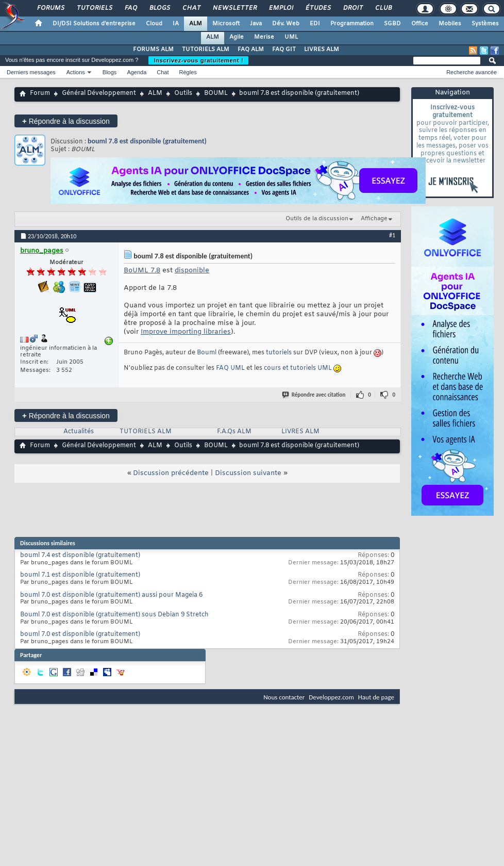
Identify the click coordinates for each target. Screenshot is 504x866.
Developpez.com (331, 697)
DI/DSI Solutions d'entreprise (94, 24)
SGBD (392, 24)
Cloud (154, 24)
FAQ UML (230, 368)
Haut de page (376, 697)
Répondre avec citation (314, 395)
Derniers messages (31, 72)
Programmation (352, 24)
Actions (76, 72)
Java (256, 24)
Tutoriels (94, 8)
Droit (352, 8)
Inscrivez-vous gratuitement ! (198, 60)
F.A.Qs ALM (234, 432)
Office (420, 24)
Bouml (207, 353)
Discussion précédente (171, 473)
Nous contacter (284, 697)
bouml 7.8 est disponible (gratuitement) (147, 141)
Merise (264, 37)
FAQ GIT (284, 50)
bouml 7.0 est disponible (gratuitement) (80, 634)
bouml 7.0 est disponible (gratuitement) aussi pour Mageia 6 (111, 595)
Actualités (79, 432)
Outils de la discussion (317, 219)
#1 (392, 235)
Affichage (374, 219)
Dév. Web (286, 24)
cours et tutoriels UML (298, 368)
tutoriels (279, 353)
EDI (315, 24)
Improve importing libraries (186, 332)
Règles (188, 72)
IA (176, 24)
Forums (50, 8)
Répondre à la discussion (66, 121)
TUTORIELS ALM (206, 50)
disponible (192, 271)
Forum (40, 93)
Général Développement (99, 93)
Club (383, 8)
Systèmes (485, 24)
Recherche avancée (472, 72)
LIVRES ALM (322, 50)
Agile (237, 37)
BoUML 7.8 (142, 271)
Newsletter (234, 8)
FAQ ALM (251, 50)
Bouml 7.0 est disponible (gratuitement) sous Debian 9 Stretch (114, 615)
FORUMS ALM (153, 50)
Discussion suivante (248, 473)
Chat (191, 8)
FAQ (130, 8)
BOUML (216, 93)
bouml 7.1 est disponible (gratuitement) (80, 575)
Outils (183, 93)
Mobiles (450, 24)
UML (291, 37)
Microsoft (226, 24)
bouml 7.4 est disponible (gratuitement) (80, 555)
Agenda (137, 72)
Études (318, 8)
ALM (196, 24)
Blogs (159, 8)
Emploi (281, 8)
